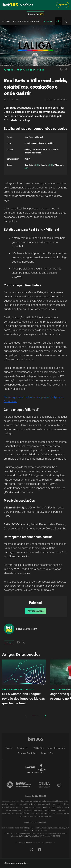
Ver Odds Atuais (35, 611)
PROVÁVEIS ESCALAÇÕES (31, 70)
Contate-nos (23, 748)
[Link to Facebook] (61, 71)
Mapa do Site (47, 753)
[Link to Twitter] (66, 71)
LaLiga (9, 643)
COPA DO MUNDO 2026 (26, 21)
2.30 (37, 165)
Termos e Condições (27, 753)
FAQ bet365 (38, 748)
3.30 (51, 165)
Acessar (35, 14)
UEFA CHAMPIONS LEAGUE (18, 690)
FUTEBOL (48, 21)
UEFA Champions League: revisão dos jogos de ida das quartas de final (23, 699)
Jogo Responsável (57, 748)
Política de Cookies (50, 810)
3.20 (26, 168)
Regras (9, 748)
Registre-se (63, 5)
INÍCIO (6, 21)
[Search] (65, 21)
